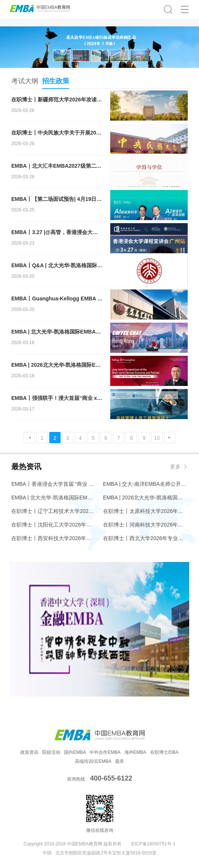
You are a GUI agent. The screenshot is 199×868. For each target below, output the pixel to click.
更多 (175, 467)
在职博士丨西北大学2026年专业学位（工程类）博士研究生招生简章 (145, 538)
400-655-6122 (111, 778)
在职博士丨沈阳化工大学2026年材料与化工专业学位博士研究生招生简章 (54, 525)
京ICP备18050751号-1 (153, 844)
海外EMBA (135, 752)
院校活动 (51, 752)
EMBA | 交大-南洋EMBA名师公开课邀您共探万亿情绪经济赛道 (145, 484)
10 (157, 438)
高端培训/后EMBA (93, 761)
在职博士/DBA (164, 752)
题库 (120, 761)
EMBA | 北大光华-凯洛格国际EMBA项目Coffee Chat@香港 (54, 498)
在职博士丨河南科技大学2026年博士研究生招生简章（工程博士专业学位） (145, 525)
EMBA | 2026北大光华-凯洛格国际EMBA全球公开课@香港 (145, 498)
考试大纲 (25, 81)
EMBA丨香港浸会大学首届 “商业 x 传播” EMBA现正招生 (54, 484)
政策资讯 (29, 752)
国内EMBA (75, 752)
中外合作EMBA (105, 752)
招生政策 (56, 83)
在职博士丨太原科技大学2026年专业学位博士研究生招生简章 (145, 511)
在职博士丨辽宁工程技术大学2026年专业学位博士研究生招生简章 (54, 511)
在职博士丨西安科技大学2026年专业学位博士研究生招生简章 (54, 538)
